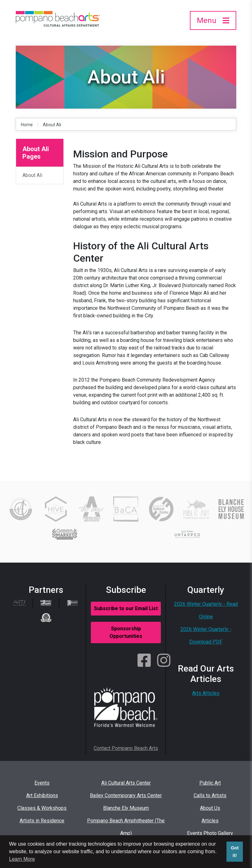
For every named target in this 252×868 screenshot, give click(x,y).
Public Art (210, 783)
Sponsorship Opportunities (126, 632)
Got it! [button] (235, 852)
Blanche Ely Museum (126, 808)
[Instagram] (164, 661)
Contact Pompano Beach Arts (126, 748)
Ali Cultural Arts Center (126, 783)
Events (42, 783)
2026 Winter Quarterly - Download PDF (206, 635)
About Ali (52, 125)
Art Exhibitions (42, 795)
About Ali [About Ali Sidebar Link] (32, 175)
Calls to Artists (210, 795)
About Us (210, 808)
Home (27, 125)
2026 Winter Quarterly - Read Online (206, 610)
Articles (210, 821)
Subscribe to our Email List (126, 608)
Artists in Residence (42, 821)
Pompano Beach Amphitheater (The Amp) (126, 827)
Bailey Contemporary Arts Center (126, 795)
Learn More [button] (22, 859)
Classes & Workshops (42, 808)
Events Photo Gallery (210, 833)
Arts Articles (206, 693)
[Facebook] (144, 661)
